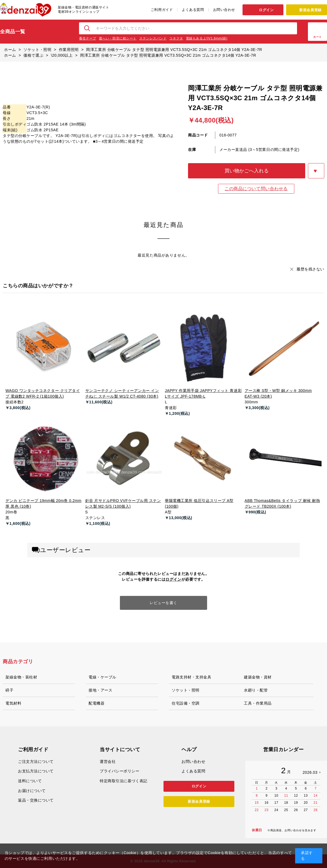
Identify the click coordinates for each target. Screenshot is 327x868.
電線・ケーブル (102, 677)
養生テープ (88, 38)
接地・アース (100, 690)
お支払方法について (36, 771)
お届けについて (32, 791)
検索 (87, 28)
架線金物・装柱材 (21, 677)
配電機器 (96, 703)
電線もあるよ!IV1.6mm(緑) (207, 38)
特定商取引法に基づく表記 (124, 781)
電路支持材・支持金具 (192, 677)
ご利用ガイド (162, 10)
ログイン (266, 10)
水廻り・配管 (256, 690)
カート (317, 37)
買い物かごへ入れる (247, 171)
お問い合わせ (224, 10)
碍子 (9, 690)
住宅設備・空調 (186, 703)
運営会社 (108, 762)
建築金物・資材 (258, 677)
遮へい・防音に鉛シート (118, 38)
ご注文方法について (36, 762)
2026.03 (310, 772)
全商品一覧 (13, 32)
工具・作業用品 (258, 703)
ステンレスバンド (153, 38)
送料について (30, 781)
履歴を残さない (310, 269)
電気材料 (13, 703)
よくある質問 (193, 10)
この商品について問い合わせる (256, 189)
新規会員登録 (310, 10)
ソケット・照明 (186, 690)
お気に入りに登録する (316, 171)
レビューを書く (163, 603)
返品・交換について (36, 800)
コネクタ (176, 38)
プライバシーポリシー (120, 771)
